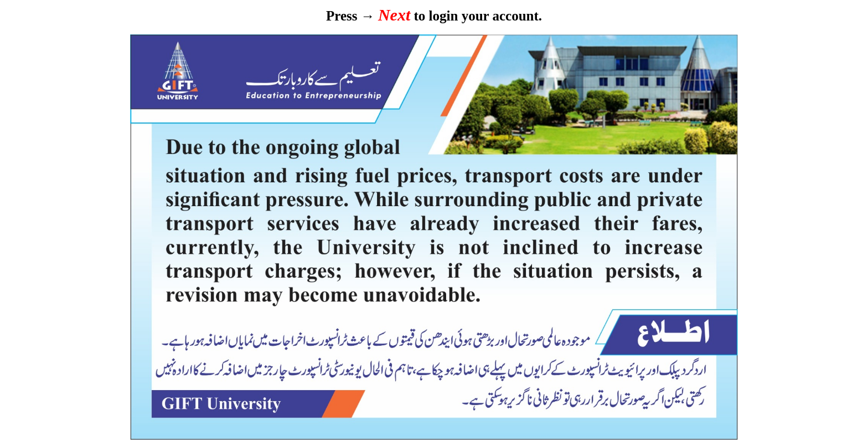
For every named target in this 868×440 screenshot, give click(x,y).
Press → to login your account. (434, 16)
